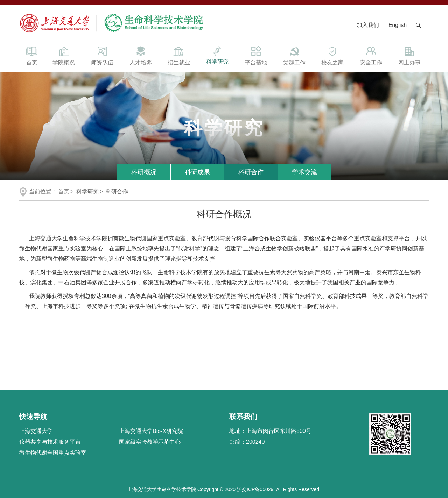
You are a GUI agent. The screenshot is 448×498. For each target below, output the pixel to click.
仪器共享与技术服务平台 (50, 442)
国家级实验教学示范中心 (150, 442)
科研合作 (251, 172)
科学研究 (217, 55)
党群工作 (294, 55)
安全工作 (371, 55)
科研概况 (144, 172)
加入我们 (369, 25)
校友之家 (333, 55)
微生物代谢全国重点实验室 (53, 453)
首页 (32, 55)
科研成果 (197, 172)
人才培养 (141, 55)
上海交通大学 (36, 431)
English (398, 25)
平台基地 (256, 55)
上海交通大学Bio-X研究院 (151, 431)
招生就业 (179, 55)
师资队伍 (102, 55)
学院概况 (64, 55)
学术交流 (304, 172)
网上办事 (409, 55)
